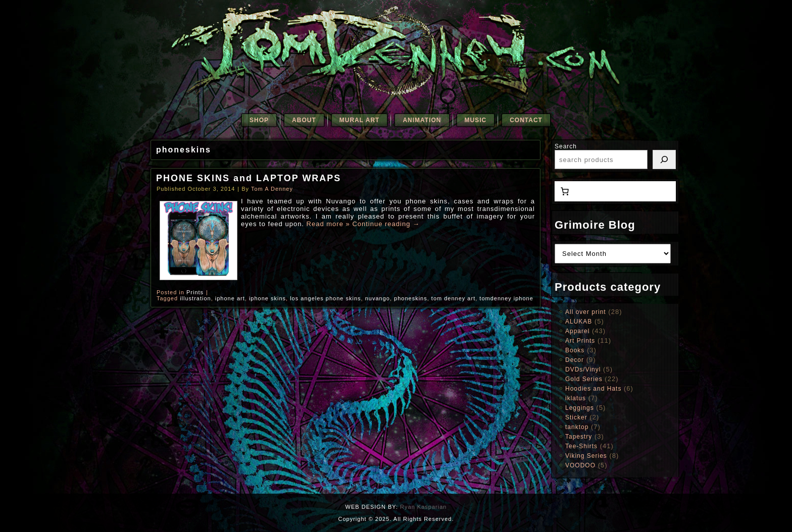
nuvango (378, 298)
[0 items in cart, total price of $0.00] (565, 191)
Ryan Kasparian (423, 507)
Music (476, 120)
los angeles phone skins (325, 298)
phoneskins (411, 298)
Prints (195, 292)
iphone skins (267, 298)
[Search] (664, 159)
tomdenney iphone (506, 298)
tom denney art (453, 298)
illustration (195, 298)
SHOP (259, 120)
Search (566, 146)
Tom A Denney (272, 189)
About (304, 120)
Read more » (328, 224)
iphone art (230, 298)
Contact (526, 120)
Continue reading (386, 224)
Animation (422, 120)
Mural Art (360, 120)
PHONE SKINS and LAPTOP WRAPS (249, 178)
